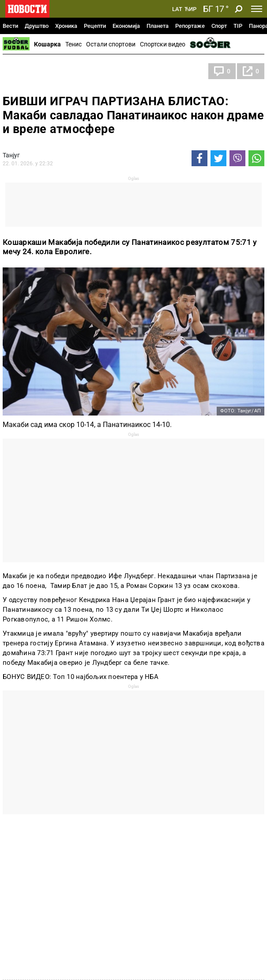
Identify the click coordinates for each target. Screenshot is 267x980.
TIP (238, 26)
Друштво (37, 26)
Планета (158, 26)
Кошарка (47, 44)
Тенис (73, 44)
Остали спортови (111, 44)
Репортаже (190, 26)
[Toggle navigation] (257, 9)
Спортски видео (163, 44)
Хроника (66, 26)
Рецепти (95, 26)
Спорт (219, 26)
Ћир (190, 9)
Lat (177, 9)
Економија (126, 26)
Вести (10, 26)
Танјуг (11, 155)
